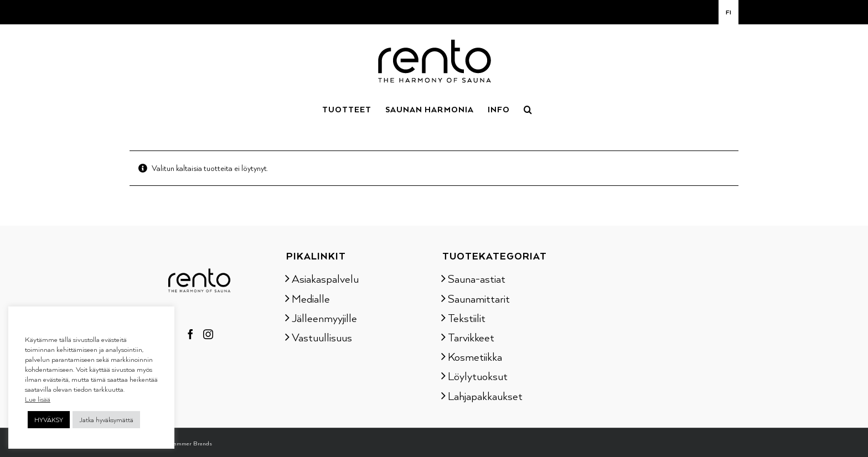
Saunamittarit (479, 298)
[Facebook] (190, 334)
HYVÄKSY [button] (49, 420)
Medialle (311, 298)
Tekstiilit (467, 318)
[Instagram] (208, 334)
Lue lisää (38, 399)
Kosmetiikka (475, 356)
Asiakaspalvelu (325, 278)
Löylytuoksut (478, 376)
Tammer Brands (191, 443)
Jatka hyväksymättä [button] (106, 420)
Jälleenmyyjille (324, 318)
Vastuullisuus (322, 337)
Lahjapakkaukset (485, 396)
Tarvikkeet (471, 337)
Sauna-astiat (477, 278)
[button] (528, 108)
